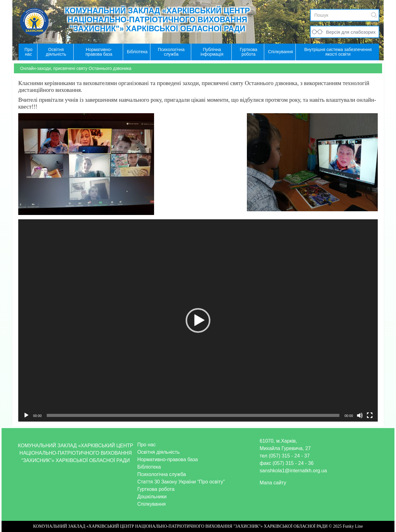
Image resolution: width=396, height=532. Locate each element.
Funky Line (353, 526)
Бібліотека (149, 467)
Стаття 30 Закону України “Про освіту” (181, 482)
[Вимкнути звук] (360, 415)
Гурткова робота (156, 489)
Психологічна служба (162, 474)
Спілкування (152, 504)
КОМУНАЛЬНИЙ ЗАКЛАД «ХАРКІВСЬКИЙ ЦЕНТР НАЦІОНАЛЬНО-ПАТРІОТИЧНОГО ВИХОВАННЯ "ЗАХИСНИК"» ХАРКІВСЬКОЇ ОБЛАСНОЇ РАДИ (157, 19)
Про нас (146, 445)
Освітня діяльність (159, 452)
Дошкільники (152, 497)
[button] (198, 320)
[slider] (193, 415)
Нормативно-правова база (168, 459)
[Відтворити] (26, 415)
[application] (198, 320)
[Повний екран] (370, 415)
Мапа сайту (273, 483)
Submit (374, 15)
